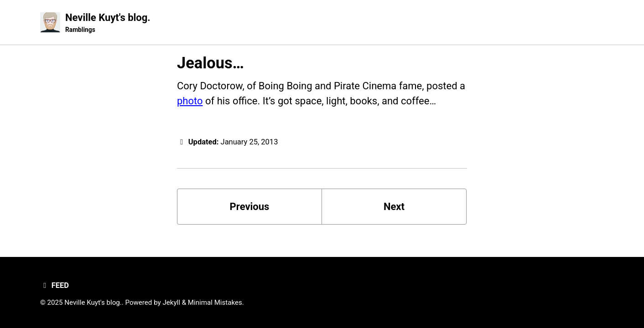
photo (190, 101)
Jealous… (210, 63)
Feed (55, 285)
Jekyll (171, 302)
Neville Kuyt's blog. (108, 23)
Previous (250, 207)
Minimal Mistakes (215, 302)
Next (394, 207)
